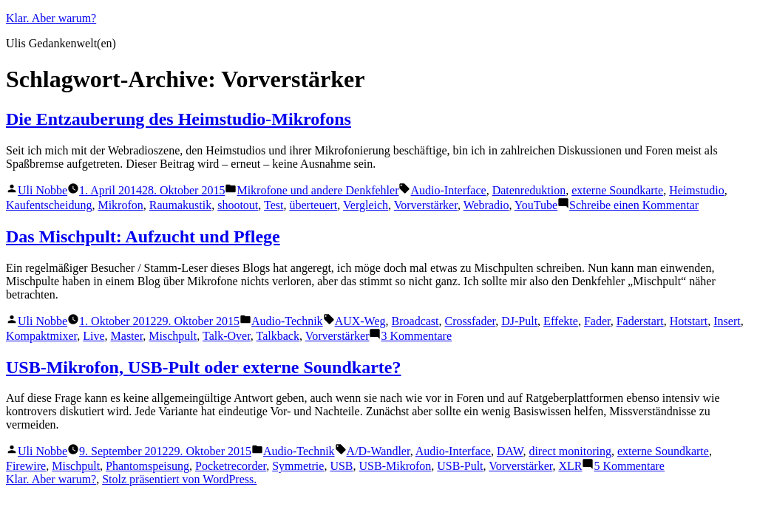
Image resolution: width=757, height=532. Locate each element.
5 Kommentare (629, 466)
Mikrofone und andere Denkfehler (318, 190)
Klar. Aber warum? (51, 18)
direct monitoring (570, 451)
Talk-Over (227, 336)
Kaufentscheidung (49, 205)
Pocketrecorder (231, 466)
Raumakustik (180, 205)
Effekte (561, 321)
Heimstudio (697, 190)
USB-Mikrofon (396, 466)
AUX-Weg (360, 321)
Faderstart (640, 321)
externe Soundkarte (617, 190)
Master (127, 336)
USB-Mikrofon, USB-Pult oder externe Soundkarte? (203, 367)
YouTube (536, 205)
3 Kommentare (416, 336)
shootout (238, 205)
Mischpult (173, 336)
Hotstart (689, 321)
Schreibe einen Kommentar (634, 205)
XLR (570, 466)
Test (274, 205)
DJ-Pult (519, 321)
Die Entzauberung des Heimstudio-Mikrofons (179, 119)
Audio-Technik (287, 321)
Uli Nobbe (43, 190)
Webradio (486, 205)
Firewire (26, 466)
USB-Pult (460, 466)
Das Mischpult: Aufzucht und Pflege (143, 236)
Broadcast (415, 321)
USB (341, 466)
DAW (510, 451)
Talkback (278, 336)
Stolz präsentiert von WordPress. (179, 479)
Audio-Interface (448, 190)
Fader (597, 321)
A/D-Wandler (378, 451)
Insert (727, 321)
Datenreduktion (529, 190)
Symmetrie (298, 466)
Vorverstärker (426, 205)
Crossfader (471, 321)
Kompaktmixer (41, 336)
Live (94, 336)
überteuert (313, 205)
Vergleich (366, 205)
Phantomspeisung (147, 466)
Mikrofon (120, 205)
